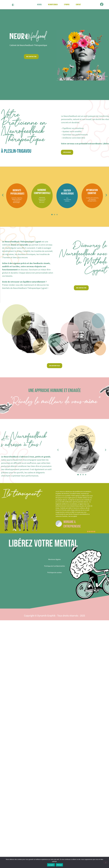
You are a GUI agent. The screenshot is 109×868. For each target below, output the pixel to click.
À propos (67, 5)
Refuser (59, 865)
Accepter (51, 865)
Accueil (39, 5)
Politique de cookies (55, 572)
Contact (78, 5)
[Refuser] (106, 862)
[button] (3, 195)
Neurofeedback (53, 5)
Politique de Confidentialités (55, 566)
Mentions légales (54, 559)
